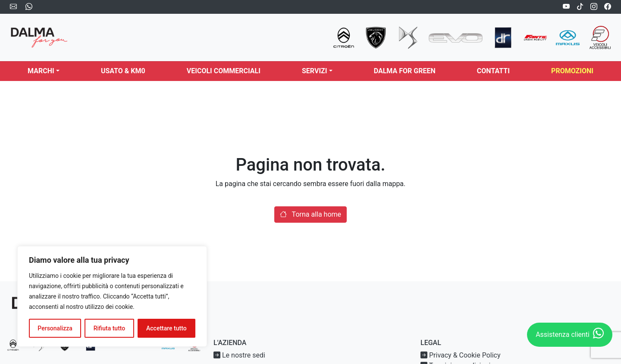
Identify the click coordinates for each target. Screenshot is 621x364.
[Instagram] (594, 7)
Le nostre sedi (239, 355)
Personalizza (55, 328)
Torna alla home (310, 214)
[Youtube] (566, 7)
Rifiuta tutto (110, 328)
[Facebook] (608, 7)
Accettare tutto (166, 328)
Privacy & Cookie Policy (461, 355)
